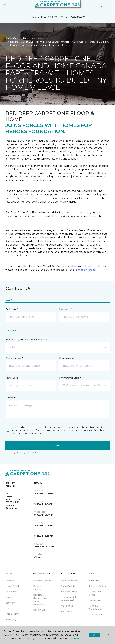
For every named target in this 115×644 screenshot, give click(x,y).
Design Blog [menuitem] (40, 610)
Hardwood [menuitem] (11, 592)
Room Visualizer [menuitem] (42, 581)
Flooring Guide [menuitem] (69, 592)
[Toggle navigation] (4, 6)
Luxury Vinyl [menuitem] (12, 586)
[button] (101, 6)
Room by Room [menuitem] (97, 586)
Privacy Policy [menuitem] (97, 615)
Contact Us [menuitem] (95, 600)
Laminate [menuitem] (10, 603)
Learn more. (76, 639)
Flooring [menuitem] (10, 581)
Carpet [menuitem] (9, 597)
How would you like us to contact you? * (26, 340)
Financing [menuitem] (11, 619)
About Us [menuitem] (94, 581)
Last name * (66, 309)
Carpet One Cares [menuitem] (95, 593)
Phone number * (14, 358)
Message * (11, 398)
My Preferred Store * (70, 378)
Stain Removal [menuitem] (69, 581)
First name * (12, 309)
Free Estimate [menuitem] (13, 614)
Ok (95, 635)
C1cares (38, 38)
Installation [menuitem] (67, 611)
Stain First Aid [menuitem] (69, 586)
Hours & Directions (11, 507)
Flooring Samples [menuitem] (38, 588)
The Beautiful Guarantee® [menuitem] (68, 599)
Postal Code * (12, 378)
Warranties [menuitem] (67, 606)
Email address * (67, 358)
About (26, 38)
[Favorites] (106, 6)
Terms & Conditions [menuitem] (95, 607)
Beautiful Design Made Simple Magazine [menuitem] (40, 600)
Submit (57, 445)
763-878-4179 (78, 17)
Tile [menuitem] (7, 608)
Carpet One (12, 38)
